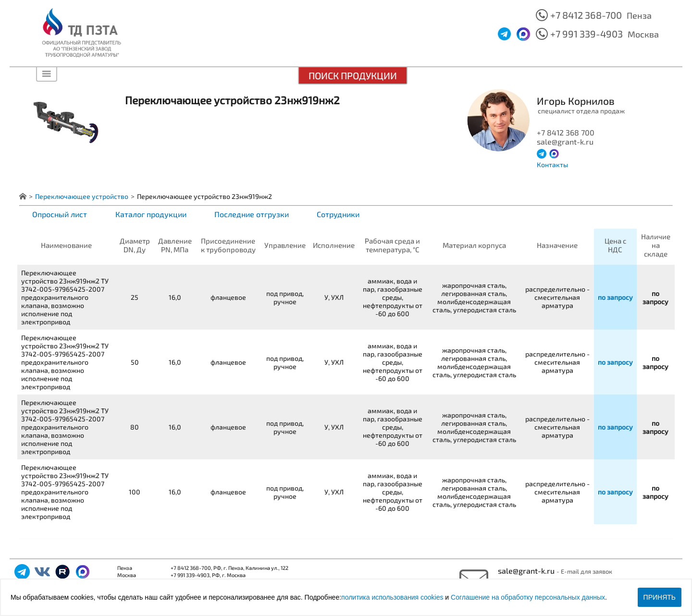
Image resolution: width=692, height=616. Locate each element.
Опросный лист (60, 214)
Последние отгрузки (252, 214)
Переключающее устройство (82, 196)
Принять (660, 597)
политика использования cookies (392, 597)
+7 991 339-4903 (587, 34)
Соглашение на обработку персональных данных (528, 597)
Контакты (552, 165)
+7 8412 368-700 (586, 15)
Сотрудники (338, 214)
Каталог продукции (151, 214)
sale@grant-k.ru (527, 571)
